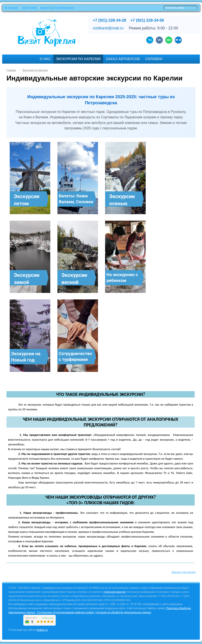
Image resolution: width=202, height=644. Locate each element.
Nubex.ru (42, 630)
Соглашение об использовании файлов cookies (66, 612)
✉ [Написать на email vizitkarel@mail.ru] (179, 40)
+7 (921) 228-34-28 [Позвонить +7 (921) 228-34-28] (110, 20)
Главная (11, 70)
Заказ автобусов (123, 59)
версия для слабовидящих (57, 8)
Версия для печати (184, 572)
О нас (45, 59)
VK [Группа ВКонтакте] (159, 40)
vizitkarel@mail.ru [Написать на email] (108, 28)
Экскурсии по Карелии (78, 59)
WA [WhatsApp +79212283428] (169, 40)
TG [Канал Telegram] (150, 40)
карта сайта (29, 8)
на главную (11, 8)
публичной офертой (115, 592)
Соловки (154, 59)
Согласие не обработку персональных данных (123, 612)
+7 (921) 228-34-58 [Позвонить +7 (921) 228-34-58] (147, 20)
